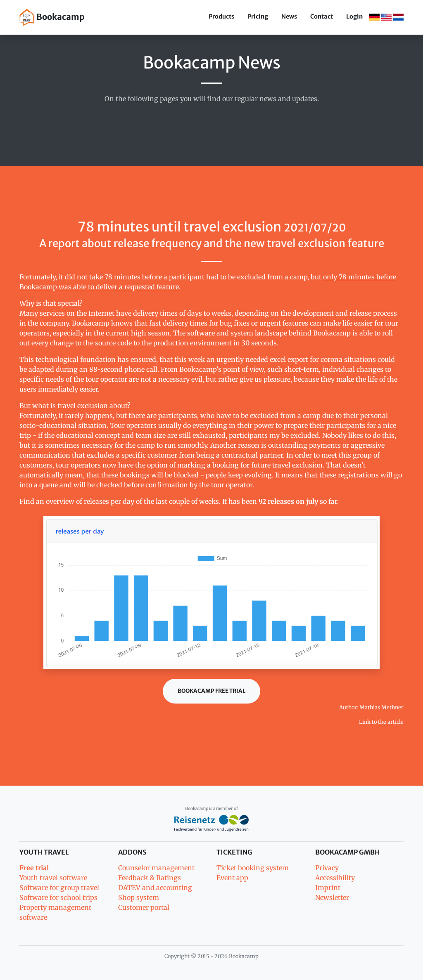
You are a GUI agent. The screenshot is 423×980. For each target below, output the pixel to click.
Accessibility (335, 878)
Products (221, 17)
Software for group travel (59, 888)
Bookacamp (52, 17)
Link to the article (381, 722)
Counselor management (156, 868)
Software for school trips (58, 897)
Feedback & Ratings (150, 878)
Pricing (258, 17)
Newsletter (332, 897)
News (289, 17)
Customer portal (144, 907)
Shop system (139, 897)
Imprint (328, 888)
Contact (322, 17)
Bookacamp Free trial (211, 691)
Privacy (327, 868)
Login (354, 17)
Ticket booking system (253, 868)
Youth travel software (53, 878)
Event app (232, 878)
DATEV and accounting (155, 888)
